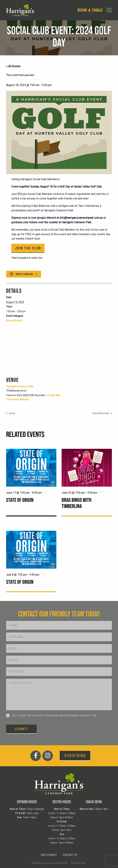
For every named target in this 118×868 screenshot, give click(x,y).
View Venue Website (17, 399)
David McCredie (101, 413)
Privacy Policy (78, 863)
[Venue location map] (59, 350)
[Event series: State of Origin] (45, 492)
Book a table (90, 10)
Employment (49, 855)
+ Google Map (53, 395)
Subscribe (75, 756)
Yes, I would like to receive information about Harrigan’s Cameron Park (54, 715)
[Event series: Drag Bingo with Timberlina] (101, 492)
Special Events (14, 321)
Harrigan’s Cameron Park (20, 386)
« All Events (13, 66)
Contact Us (70, 855)
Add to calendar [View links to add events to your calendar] (24, 274)
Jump (12, 413)
